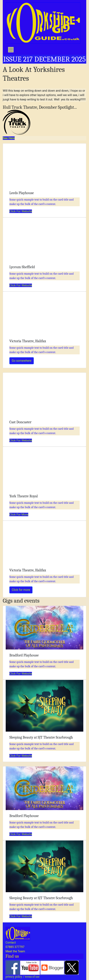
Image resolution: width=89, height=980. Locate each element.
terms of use (32, 977)
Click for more (21, 590)
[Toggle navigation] (11, 50)
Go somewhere (22, 361)
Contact (11, 943)
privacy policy (14, 977)
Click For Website (21, 211)
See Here (9, 138)
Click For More (19, 514)
